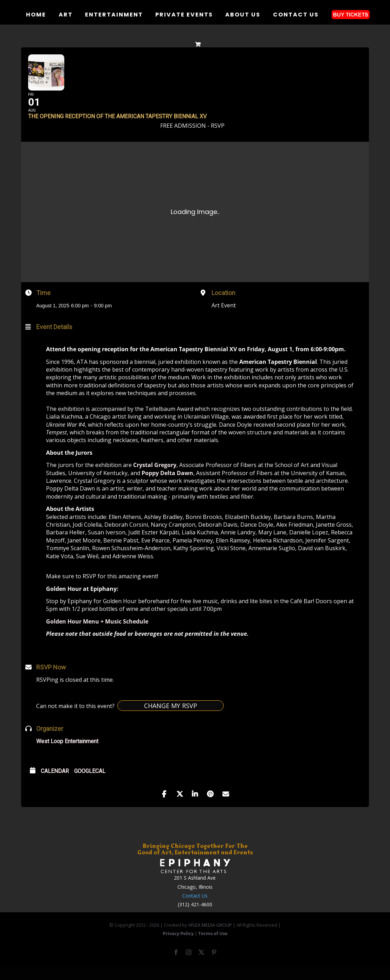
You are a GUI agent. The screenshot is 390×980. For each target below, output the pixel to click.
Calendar (55, 782)
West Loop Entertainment (67, 752)
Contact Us (195, 906)
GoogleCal (90, 782)
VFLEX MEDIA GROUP (210, 936)
